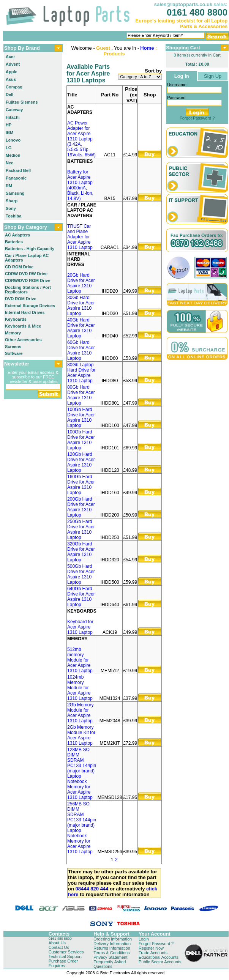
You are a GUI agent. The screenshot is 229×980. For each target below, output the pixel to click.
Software (14, 353)
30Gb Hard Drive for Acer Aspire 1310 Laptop (81, 306)
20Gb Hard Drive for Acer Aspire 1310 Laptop (81, 283)
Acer (10, 57)
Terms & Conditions (111, 953)
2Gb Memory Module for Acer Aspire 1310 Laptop (80, 713)
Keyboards (16, 319)
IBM (9, 132)
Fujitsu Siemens (22, 102)
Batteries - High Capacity (30, 249)
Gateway (14, 110)
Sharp (12, 201)
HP (9, 125)
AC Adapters (17, 235)
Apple (12, 72)
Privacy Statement (110, 957)
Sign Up (213, 76)
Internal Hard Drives (25, 312)
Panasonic (16, 178)
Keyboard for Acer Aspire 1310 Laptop (80, 627)
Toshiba (13, 216)
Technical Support (65, 956)
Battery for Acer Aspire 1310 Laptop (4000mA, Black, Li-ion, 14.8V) (80, 185)
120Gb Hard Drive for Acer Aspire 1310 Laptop (81, 462)
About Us (57, 943)
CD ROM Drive (19, 267)
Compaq (14, 87)
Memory (13, 333)
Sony (11, 208)
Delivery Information (112, 944)
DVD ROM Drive (21, 299)
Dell (9, 95)
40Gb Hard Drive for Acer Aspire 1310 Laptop (81, 328)
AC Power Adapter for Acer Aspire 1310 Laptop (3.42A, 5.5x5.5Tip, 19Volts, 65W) (81, 139)
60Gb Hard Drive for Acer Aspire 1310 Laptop (81, 350)
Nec (9, 163)
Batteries (14, 242)
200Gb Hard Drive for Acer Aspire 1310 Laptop (81, 507)
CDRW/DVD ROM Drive (28, 280)
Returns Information (112, 948)
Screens (13, 347)
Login (144, 939)
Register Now (151, 948)
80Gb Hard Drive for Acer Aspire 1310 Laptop (81, 395)
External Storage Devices (30, 306)
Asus (11, 79)
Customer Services (66, 952)
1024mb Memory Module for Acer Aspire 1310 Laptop (80, 688)
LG (9, 148)
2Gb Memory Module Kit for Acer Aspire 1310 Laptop (81, 735)
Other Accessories (23, 340)
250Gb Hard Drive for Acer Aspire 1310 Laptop (81, 529)
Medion (13, 155)
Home (147, 48)
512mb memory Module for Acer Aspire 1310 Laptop (80, 660)
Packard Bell (18, 170)
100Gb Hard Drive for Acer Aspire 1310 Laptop (81, 418)
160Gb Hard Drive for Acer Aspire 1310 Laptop (81, 485)
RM (9, 186)
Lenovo (13, 140)
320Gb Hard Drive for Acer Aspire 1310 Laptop (81, 552)
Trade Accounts (153, 953)
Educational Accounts (159, 957)
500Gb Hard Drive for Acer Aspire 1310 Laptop (81, 574)
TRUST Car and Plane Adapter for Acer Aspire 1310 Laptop (80, 237)
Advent (13, 64)
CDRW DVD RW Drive (26, 274)
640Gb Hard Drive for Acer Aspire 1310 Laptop (81, 597)
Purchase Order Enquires (63, 963)
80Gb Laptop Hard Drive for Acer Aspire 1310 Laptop (81, 373)
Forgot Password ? (197, 118)
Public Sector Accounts (160, 962)
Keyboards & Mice (23, 326)
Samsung (15, 193)
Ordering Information (113, 939)
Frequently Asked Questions (110, 964)
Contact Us (59, 947)
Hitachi (13, 117)
